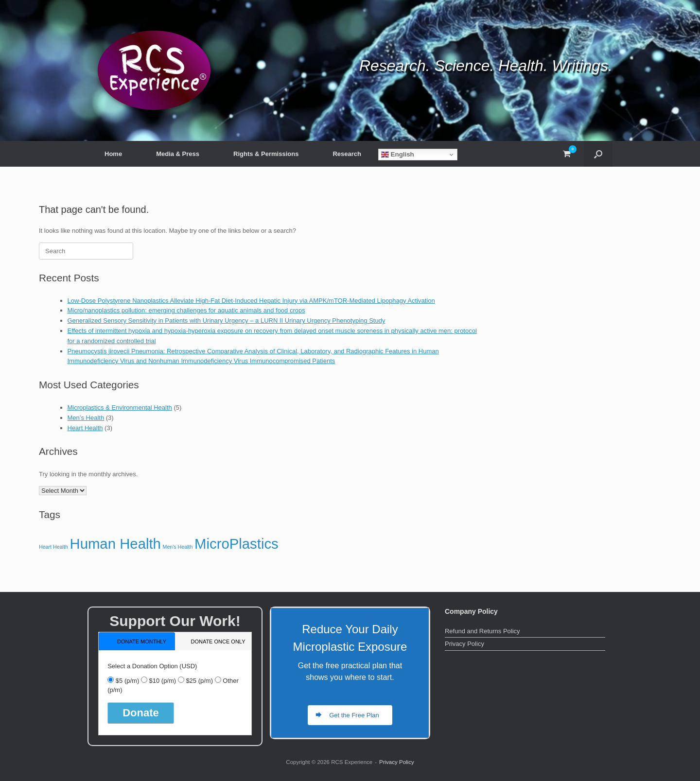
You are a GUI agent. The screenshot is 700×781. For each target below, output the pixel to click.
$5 (127, 681)
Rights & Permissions (266, 154)
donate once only (218, 642)
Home (113, 154)
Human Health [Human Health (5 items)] (115, 544)
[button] (598, 154)
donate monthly (142, 642)
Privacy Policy (464, 644)
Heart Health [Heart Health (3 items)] (53, 547)
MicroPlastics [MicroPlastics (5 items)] (236, 544)
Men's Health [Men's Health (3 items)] (178, 547)
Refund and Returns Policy (482, 631)
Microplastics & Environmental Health (120, 408)
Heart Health (85, 428)
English (398, 155)
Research (347, 154)
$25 (199, 681)
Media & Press (178, 154)
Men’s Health (86, 418)
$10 (162, 681)
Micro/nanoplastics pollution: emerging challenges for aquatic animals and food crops (186, 310)
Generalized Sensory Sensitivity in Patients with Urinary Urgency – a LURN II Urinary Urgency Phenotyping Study (227, 321)
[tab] (137, 641)
